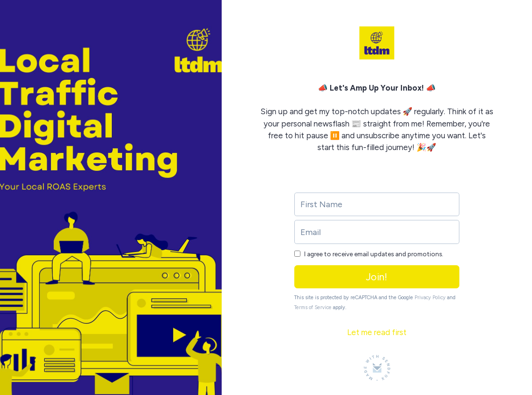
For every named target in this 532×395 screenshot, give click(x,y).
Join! (377, 277)
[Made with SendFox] (377, 368)
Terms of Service (313, 307)
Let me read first (377, 332)
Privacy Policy (430, 298)
